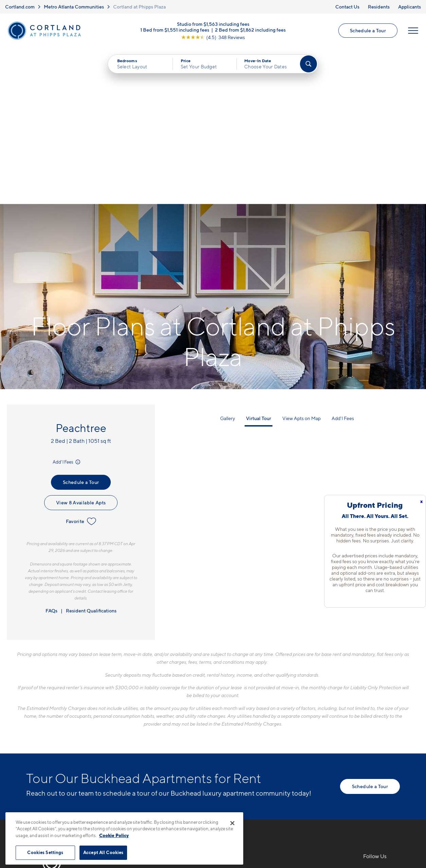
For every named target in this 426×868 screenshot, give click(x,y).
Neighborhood (310, 716)
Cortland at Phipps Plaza (139, 7)
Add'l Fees (67, 306)
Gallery (228, 262)
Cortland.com (20, 7)
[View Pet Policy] (185, 753)
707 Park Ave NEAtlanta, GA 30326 (152, 732)
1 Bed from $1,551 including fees (175, 30)
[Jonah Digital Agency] (384, 837)
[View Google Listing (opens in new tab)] (213, 37)
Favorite (81, 365)
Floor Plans (233, 716)
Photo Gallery (237, 751)
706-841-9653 (147, 716)
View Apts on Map (301, 262)
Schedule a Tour (368, 31)
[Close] (232, 823)
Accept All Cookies (103, 852)
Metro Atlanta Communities (74, 7)
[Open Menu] (413, 31)
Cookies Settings (45, 852)
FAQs (51, 455)
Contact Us (347, 7)
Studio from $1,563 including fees (213, 24)
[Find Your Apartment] (308, 64)
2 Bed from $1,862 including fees (250, 30)
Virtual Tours (235, 740)
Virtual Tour (259, 262)
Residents (379, 7)
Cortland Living (239, 775)
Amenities (232, 763)
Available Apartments (247, 728)
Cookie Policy (114, 835)
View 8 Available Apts (81, 346)
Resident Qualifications (91, 455)
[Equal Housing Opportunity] (132, 753)
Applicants (410, 7)
